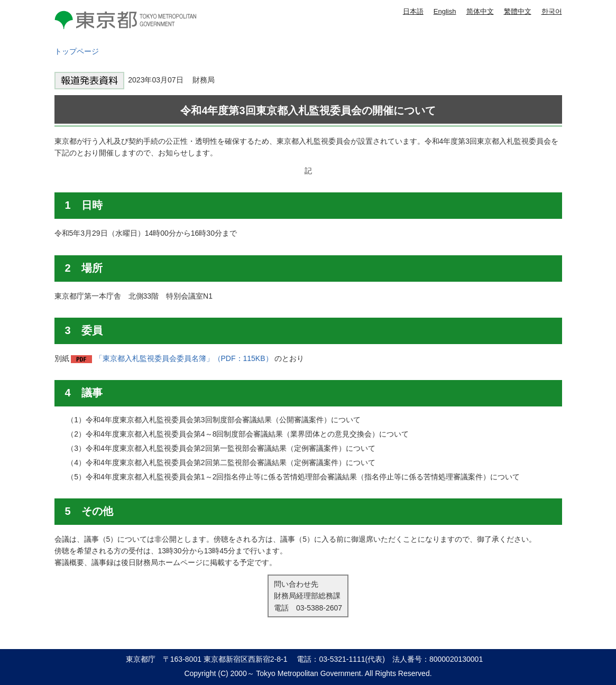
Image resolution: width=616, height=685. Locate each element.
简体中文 (480, 11)
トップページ (77, 51)
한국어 (552, 11)
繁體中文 (518, 11)
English (445, 11)
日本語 (413, 11)
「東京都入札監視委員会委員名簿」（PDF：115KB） (184, 358)
